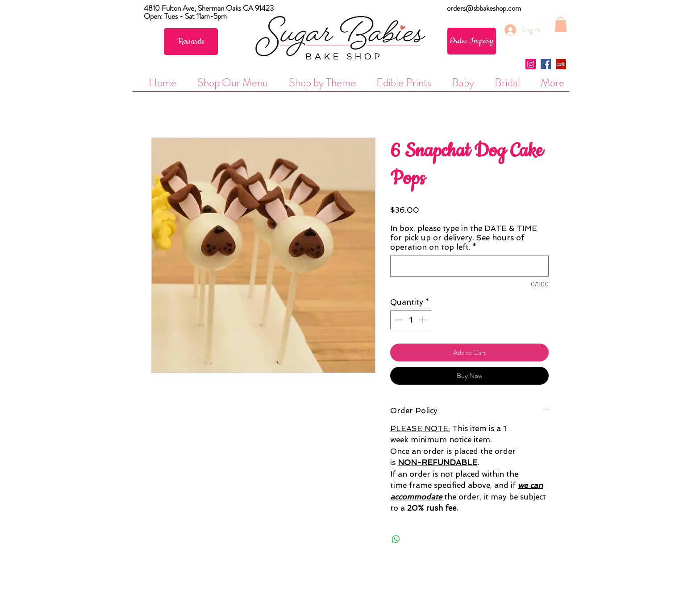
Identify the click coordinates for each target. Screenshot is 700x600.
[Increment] (424, 320)
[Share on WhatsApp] (396, 539)
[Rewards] (191, 42)
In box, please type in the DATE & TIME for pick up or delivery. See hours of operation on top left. (464, 238)
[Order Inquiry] (472, 41)
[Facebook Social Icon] (546, 64)
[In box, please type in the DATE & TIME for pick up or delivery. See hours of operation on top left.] (469, 266)
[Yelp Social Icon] (561, 64)
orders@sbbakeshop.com (484, 8)
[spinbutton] (411, 320)
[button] (561, 24)
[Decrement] (398, 320)
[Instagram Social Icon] (531, 64)
